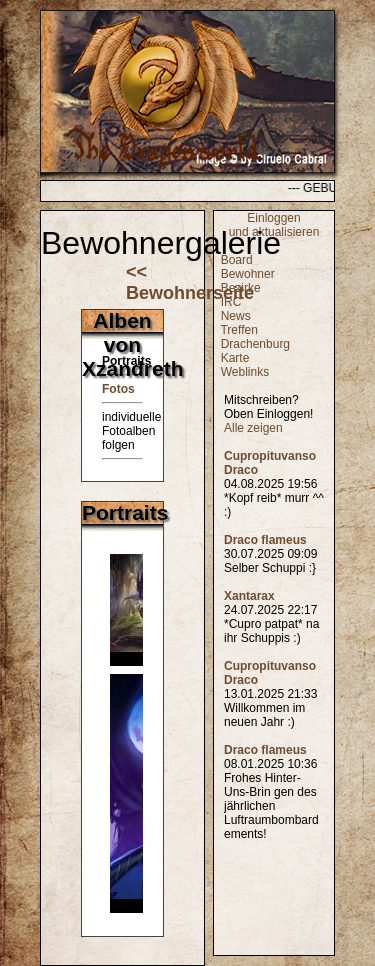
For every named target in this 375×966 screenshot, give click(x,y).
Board (237, 260)
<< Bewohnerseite (190, 282)
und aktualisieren (274, 232)
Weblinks (245, 372)
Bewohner (248, 274)
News (236, 316)
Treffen (238, 330)
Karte (235, 358)
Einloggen (273, 218)
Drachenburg (255, 344)
